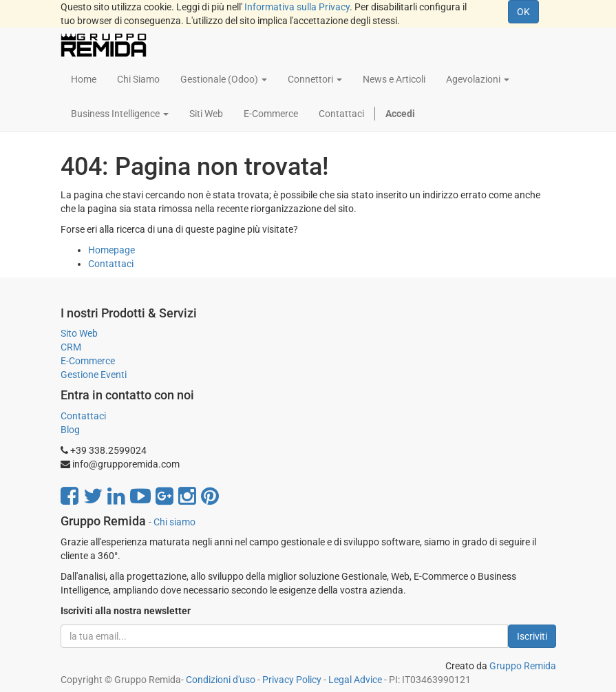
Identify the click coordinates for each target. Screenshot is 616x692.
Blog (70, 430)
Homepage (111, 250)
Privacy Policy (292, 680)
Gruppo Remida (523, 666)
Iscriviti (532, 636)
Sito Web (79, 333)
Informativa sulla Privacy (297, 7)
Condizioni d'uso (221, 680)
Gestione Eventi (94, 375)
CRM (71, 347)
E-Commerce (88, 361)
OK (523, 12)
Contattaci (111, 264)
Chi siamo (174, 522)
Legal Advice (355, 680)
